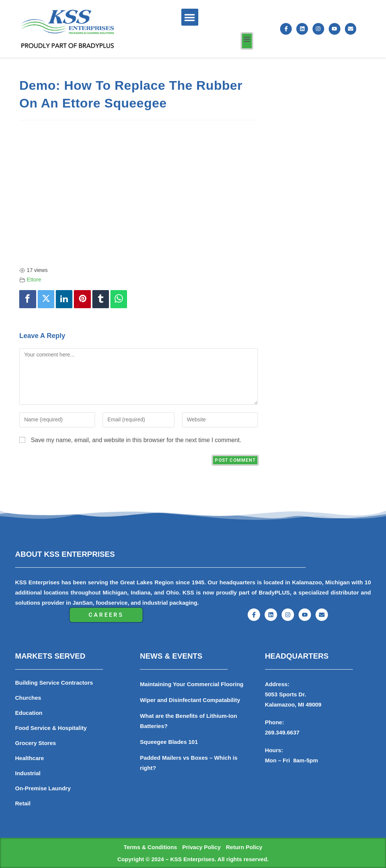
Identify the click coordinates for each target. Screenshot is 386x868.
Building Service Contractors (54, 683)
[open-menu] (247, 41)
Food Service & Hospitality (51, 728)
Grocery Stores (35, 743)
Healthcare (30, 758)
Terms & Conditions (150, 847)
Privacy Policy (201, 847)
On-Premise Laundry (43, 788)
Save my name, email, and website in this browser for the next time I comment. (136, 440)
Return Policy (244, 847)
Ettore (34, 280)
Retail (23, 803)
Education (29, 713)
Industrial (28, 773)
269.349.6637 (282, 732)
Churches (28, 698)
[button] (190, 17)
